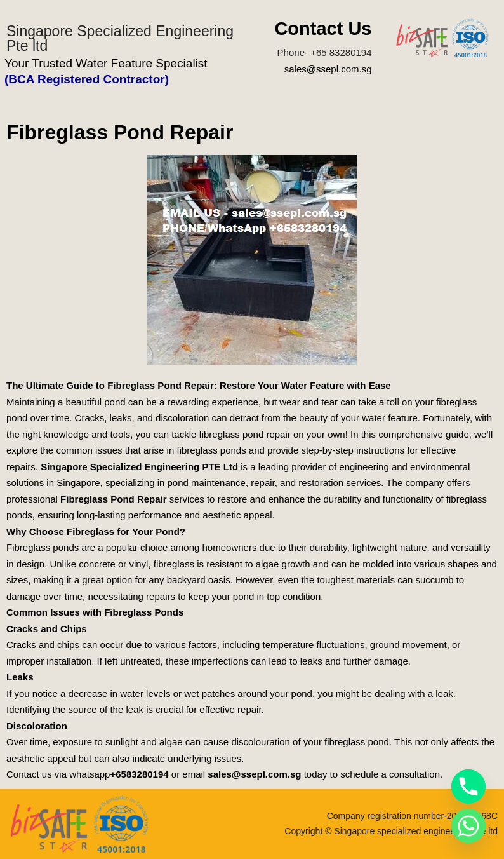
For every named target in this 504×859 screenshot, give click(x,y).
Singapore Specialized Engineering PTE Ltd (139, 467)
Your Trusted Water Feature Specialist (106, 63)
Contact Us (323, 29)
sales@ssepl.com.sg (328, 69)
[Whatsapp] (468, 826)
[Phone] (468, 787)
